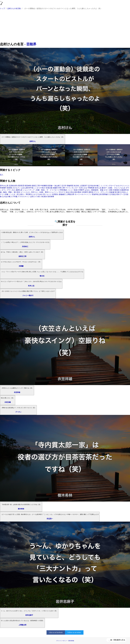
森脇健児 (62, 194)
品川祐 (91, 186)
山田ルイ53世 (35, 197)
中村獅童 (44, 186)
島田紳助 (28, 186)
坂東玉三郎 (36, 186)
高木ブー (120, 194)
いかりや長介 (40, 188)
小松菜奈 (44, 197)
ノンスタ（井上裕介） (17, 194)
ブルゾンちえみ (120, 188)
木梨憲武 (116, 190)
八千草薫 (14, 197)
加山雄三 (58, 186)
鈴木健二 (97, 186)
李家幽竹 (3, 188)
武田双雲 (21, 186)
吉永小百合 (70, 192)
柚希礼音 (19, 190)
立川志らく (124, 192)
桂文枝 (76, 186)
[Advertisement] (65, 26)
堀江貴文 (17, 192)
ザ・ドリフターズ (53, 190)
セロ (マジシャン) (122, 186)
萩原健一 (51, 186)
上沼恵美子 (83, 186)
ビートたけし (26, 192)
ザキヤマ (62, 192)
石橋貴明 (123, 190)
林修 (102, 190)
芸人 (2, 175)
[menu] (1, 1)
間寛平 (82, 190)
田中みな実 (4, 186)
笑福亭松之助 (97, 194)
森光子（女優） (108, 188)
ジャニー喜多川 (73, 190)
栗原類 (10, 188)
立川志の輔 (6, 197)
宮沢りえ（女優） (38, 192)
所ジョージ (47, 194)
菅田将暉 (51, 197)
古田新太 (55, 194)
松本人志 (98, 188)
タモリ (106, 190)
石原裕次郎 (13, 186)
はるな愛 (25, 188)
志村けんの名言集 (14, 8)
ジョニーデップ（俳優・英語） (34, 190)
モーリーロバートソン (83, 194)
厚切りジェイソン (52, 192)
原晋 (111, 190)
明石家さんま (31, 194)
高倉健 (112, 192)
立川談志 (113, 194)
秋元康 (117, 192)
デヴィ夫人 (11, 190)
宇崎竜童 (91, 188)
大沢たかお (83, 188)
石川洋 (64, 186)
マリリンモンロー (72, 188)
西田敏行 (105, 194)
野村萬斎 (64, 190)
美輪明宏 (70, 186)
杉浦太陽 (49, 188)
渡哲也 (91, 192)
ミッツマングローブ (108, 186)
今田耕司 (85, 192)
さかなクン (17, 188)
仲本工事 (61, 188)
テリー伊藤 (4, 194)
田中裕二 (32, 188)
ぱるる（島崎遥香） (92, 190)
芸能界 (31, 44)
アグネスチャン (24, 197)
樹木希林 (78, 192)
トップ (2, 8)
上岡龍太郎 (70, 194)
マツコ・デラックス (101, 192)
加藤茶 (55, 188)
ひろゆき (39, 194)
